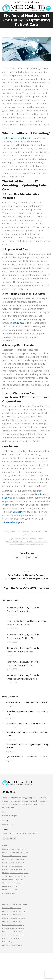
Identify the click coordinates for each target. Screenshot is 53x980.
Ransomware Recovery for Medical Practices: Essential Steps (24, 609)
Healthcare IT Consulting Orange (12, 908)
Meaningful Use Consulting (10, 938)
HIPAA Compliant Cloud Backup (12, 945)
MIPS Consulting (7, 942)
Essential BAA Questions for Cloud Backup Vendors (25, 723)
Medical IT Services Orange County (13, 866)
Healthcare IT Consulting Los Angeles (13, 918)
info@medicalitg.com (13, 522)
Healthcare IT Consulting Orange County (15, 856)
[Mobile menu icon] (48, 8)
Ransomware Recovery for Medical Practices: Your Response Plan (24, 677)
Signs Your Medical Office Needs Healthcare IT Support (27, 702)
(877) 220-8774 (22, 2)
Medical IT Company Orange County (13, 863)
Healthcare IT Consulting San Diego (13, 925)
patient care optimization (17, 544)
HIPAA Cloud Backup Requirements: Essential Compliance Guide (28, 713)
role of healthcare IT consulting (34, 544)
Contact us (18, 512)
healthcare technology (26, 541)
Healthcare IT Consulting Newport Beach (15, 904)
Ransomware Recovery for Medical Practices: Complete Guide (24, 650)
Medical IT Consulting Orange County (14, 869)
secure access (20, 323)
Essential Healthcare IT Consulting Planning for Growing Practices (27, 746)
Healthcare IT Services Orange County (14, 859)
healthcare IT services (36, 539)
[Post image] (3, 607)
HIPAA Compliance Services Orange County (16, 873)
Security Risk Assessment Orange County (15, 876)
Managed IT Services (9, 893)
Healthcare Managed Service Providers (14, 849)
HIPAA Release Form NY (10, 886)
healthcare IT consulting (22, 539)
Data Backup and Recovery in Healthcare (15, 852)
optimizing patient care (41, 541)
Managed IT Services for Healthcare (13, 928)
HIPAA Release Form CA (10, 890)
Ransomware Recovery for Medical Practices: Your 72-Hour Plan (24, 636)
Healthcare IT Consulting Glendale (13, 932)
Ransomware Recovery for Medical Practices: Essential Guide (24, 663)
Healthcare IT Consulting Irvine (12, 915)
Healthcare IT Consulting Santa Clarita (14, 935)
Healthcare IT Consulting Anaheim (13, 921)
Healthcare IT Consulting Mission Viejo (14, 911)
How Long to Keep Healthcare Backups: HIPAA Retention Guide (26, 623)
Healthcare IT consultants (15, 138)
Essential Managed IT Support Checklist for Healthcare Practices (27, 734)
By (39, 531)
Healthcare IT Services (21, 531)
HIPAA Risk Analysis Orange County (13, 880)
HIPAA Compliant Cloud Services (12, 883)
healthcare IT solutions (12, 541)
